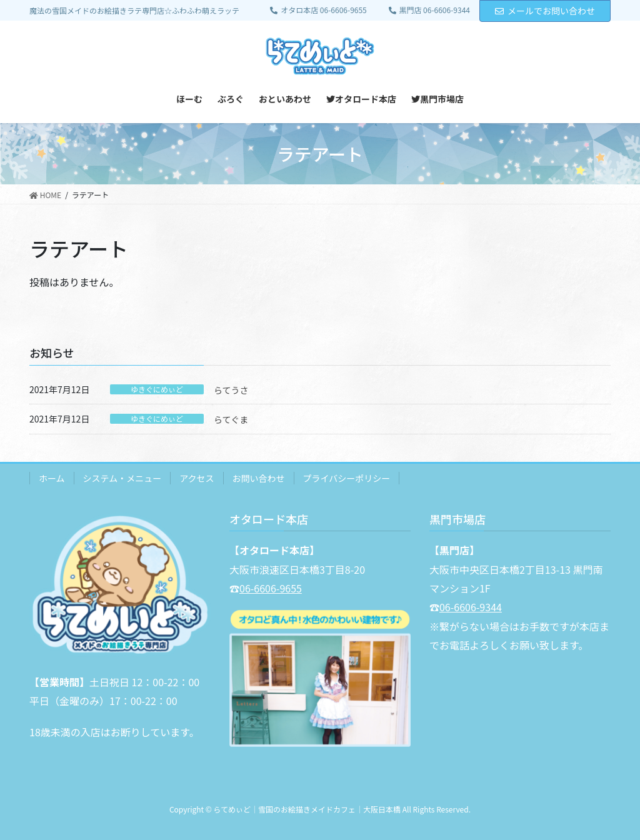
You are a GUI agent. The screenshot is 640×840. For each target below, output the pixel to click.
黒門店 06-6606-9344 (429, 10)
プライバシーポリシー (347, 478)
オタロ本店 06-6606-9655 (318, 10)
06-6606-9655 (271, 588)
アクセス (197, 478)
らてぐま (231, 419)
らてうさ (231, 390)
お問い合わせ (259, 478)
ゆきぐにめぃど (157, 389)
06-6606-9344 (471, 607)
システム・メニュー (122, 478)
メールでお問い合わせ (545, 11)
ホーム (52, 478)
